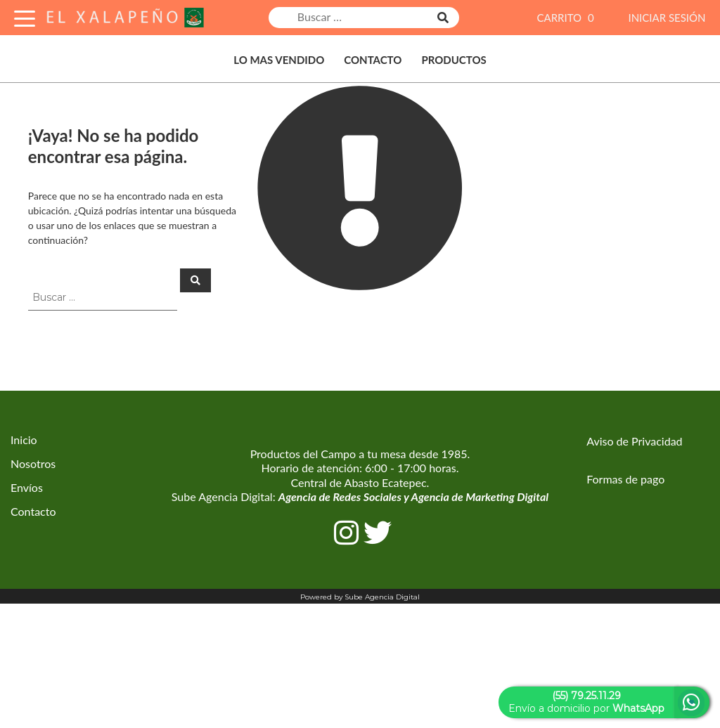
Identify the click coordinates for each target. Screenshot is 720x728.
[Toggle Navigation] (25, 17)
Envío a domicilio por (586, 702)
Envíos (27, 487)
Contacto (373, 60)
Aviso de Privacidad (634, 441)
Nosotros (33, 463)
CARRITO (567, 18)
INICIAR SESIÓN (667, 18)
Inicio (24, 440)
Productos (454, 60)
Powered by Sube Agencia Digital (360, 597)
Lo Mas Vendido (279, 60)
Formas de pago (625, 479)
